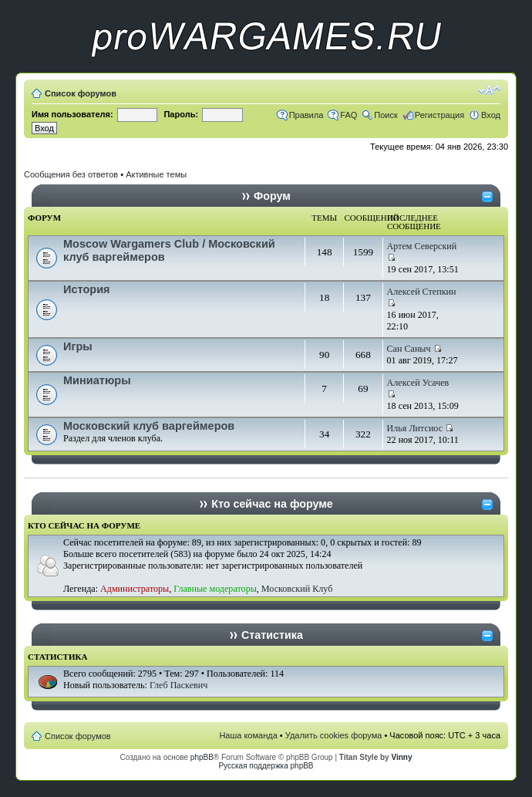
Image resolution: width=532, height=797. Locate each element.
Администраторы (135, 589)
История (87, 289)
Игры (78, 346)
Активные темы (156, 174)
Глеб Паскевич (178, 685)
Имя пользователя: (72, 114)
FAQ (348, 115)
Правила (306, 115)
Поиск (386, 115)
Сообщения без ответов (71, 174)
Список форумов (81, 93)
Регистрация (439, 115)
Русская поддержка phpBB (266, 766)
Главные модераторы (215, 589)
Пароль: (181, 114)
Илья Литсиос (415, 428)
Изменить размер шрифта (489, 90)
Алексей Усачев (418, 383)
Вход (491, 115)
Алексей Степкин (422, 292)
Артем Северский (422, 246)
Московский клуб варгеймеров (149, 426)
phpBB (202, 757)
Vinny (401, 757)
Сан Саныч (409, 349)
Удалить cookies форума (334, 735)
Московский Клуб (297, 589)
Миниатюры (97, 380)
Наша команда (248, 735)
